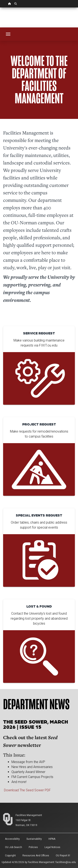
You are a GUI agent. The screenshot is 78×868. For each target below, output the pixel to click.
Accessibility (12, 839)
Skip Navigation (0, 8)
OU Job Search (14, 847)
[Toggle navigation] (8, 34)
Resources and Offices (36, 856)
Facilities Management (29, 815)
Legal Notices (52, 847)
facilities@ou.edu (66, 862)
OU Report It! (63, 856)
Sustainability (34, 839)
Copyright (10, 856)
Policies (33, 847)
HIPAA (52, 839)
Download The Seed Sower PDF (27, 790)
